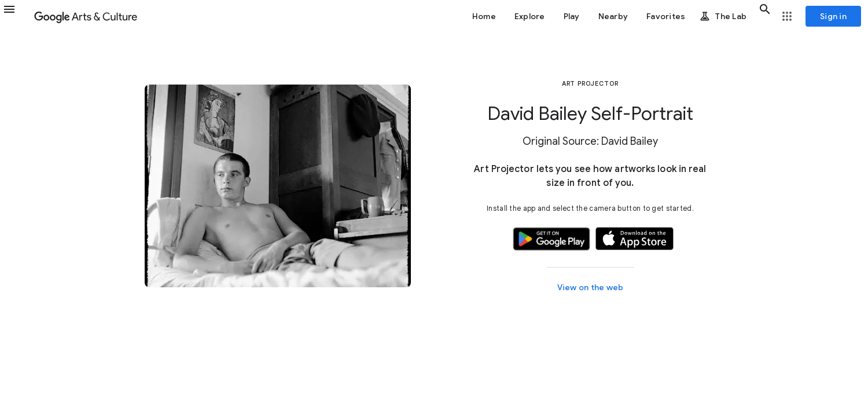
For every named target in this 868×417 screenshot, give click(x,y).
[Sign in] (833, 16)
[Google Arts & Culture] (86, 16)
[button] (16, 16)
